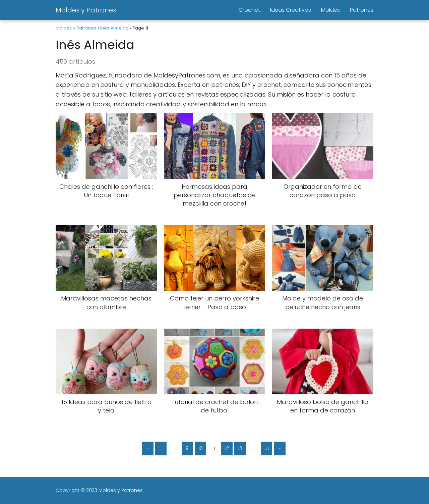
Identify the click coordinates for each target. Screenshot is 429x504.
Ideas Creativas (291, 10)
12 (227, 448)
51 (267, 448)
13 (240, 448)
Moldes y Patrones (86, 10)
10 (201, 448)
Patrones (362, 10)
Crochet (249, 10)
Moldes (330, 10)
